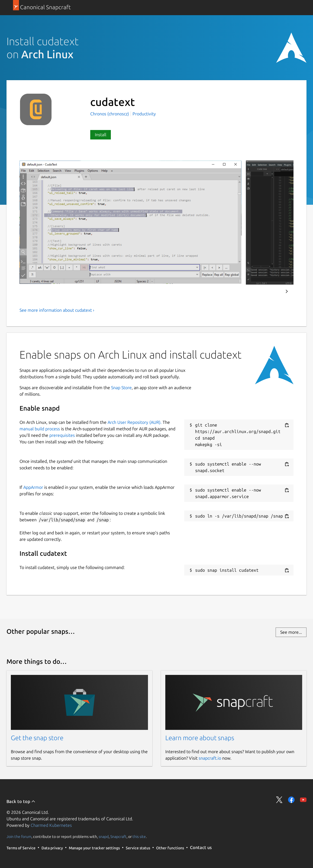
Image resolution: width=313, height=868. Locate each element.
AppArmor (33, 487)
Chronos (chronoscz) (110, 114)
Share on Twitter (279, 800)
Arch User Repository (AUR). (135, 422)
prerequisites (62, 435)
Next (287, 291)
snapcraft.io (210, 758)
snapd (104, 836)
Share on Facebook (291, 800)
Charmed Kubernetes (51, 825)
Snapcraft (118, 836)
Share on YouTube (303, 800)
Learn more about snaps (200, 738)
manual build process (40, 429)
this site (139, 836)
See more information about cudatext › (57, 310)
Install (101, 135)
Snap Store (121, 388)
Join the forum (19, 836)
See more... (291, 632)
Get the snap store (37, 738)
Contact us (201, 847)
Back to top (21, 801)
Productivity (144, 114)
